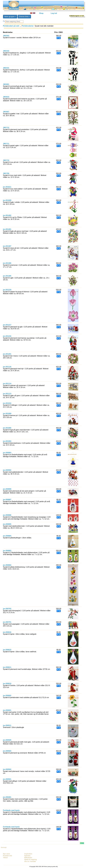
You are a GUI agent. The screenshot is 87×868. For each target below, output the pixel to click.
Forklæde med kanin (11, 810)
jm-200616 (7, 632)
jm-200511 (7, 725)
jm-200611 (7, 667)
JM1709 (6, 173)
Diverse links (24, 17)
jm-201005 (7, 428)
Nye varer (7, 854)
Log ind (54, 13)
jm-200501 (7, 779)
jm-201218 (7, 290)
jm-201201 (7, 354)
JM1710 (6, 160)
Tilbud (5, 858)
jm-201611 (7, 187)
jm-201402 (7, 215)
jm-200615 (7, 650)
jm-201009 (7, 414)
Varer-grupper (10, 17)
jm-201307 (7, 246)
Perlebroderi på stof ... (12, 26)
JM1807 (6, 112)
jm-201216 (7, 336)
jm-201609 (7, 200)
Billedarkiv (28, 858)
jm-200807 (7, 500)
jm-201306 (7, 263)
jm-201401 (7, 229)
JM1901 (6, 84)
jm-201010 (7, 403)
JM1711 (6, 144)
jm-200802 (7, 565)
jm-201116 (7, 367)
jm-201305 (7, 276)
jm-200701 (7, 622)
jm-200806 (7, 515)
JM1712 (6, 128)
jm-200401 (7, 797)
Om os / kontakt (30, 861)
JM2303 (6, 36)
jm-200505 (7, 740)
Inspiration (28, 854)
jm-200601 (7, 710)
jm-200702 (7, 609)
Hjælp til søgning (31, 859)
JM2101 (6, 68)
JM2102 (6, 51)
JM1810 (6, 97)
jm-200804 (7, 536)
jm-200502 (7, 769)
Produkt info (8, 856)
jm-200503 (7, 751)
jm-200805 (7, 524)
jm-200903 (7, 453)
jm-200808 (7, 489)
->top (82, 843)
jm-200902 (7, 470)
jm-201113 (7, 394)
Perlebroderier (28, 26)
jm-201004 (7, 441)
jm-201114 (7, 384)
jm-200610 (7, 684)
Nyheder (27, 856)
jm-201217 (7, 325)
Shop (41, 13)
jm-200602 (7, 696)
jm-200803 (7, 551)
